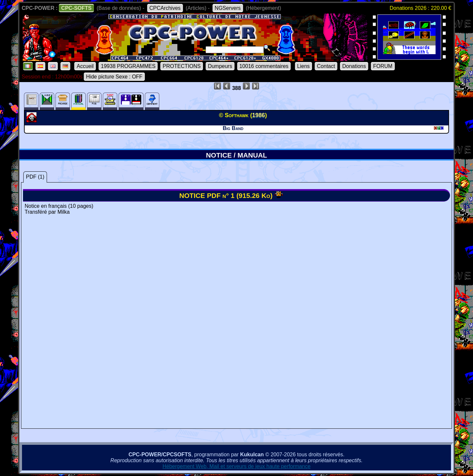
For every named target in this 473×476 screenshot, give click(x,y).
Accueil (85, 66)
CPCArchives (165, 8)
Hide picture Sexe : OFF (114, 77)
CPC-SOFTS (76, 8)
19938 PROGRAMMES (128, 66)
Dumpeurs (220, 66)
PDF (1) (35, 177)
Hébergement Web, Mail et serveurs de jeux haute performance (237, 466)
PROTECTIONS (182, 66)
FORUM (383, 66)
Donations (354, 66)
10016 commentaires (264, 66)
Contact (326, 66)
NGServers (228, 8)
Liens (304, 66)
